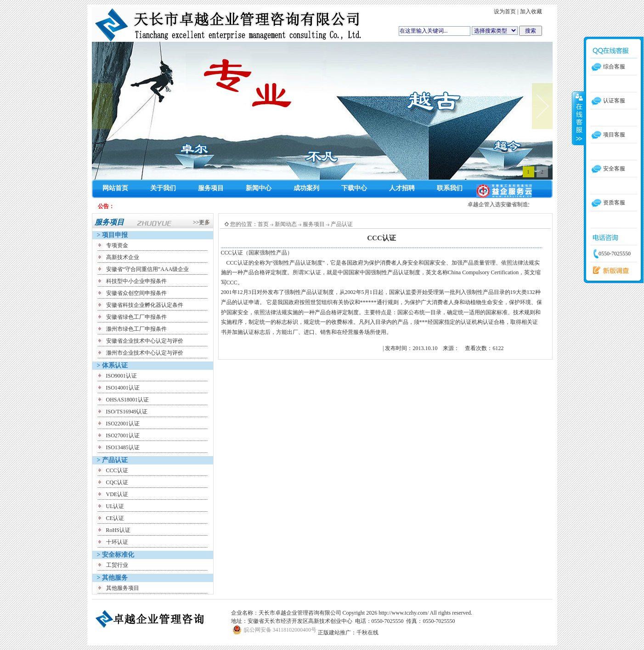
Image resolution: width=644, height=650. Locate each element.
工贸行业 (117, 565)
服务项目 (211, 188)
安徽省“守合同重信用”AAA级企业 (148, 269)
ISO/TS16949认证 (127, 412)
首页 (263, 224)
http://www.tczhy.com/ (404, 613)
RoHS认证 (118, 530)
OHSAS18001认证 (127, 400)
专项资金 (117, 245)
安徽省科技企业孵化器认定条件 (145, 305)
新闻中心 (259, 188)
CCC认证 (117, 470)
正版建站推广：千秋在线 (348, 633)
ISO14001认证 (123, 388)
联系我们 (450, 188)
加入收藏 (531, 11)
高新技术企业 (123, 257)
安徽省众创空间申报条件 (136, 293)
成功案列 (306, 188)
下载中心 (354, 188)
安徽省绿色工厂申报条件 (136, 317)
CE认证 (115, 518)
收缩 (578, 118)
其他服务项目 (123, 588)
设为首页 (505, 11)
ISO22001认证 (123, 424)
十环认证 (117, 542)
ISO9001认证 (121, 376)
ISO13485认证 (123, 447)
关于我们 (163, 188)
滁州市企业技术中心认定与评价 (145, 353)
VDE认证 (117, 494)
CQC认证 (117, 482)
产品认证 (342, 224)
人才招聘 (402, 188)
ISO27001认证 (123, 435)
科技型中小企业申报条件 (136, 281)
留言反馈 (609, 271)
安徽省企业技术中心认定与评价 (145, 341)
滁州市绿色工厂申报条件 (136, 329)
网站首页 (115, 188)
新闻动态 (286, 224)
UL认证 (115, 506)
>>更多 (202, 222)
